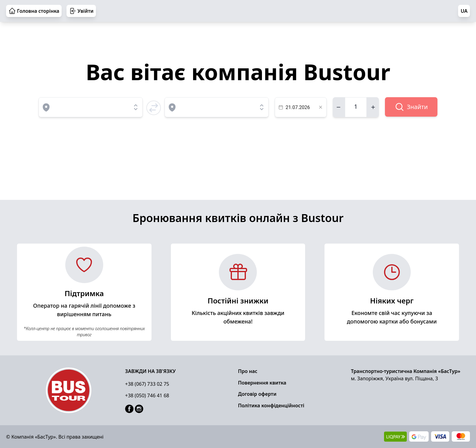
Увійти (81, 11)
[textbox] (301, 107)
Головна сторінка (34, 11)
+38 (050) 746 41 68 (147, 395)
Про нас (248, 371)
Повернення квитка (262, 383)
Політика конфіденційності (271, 405)
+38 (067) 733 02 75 (147, 384)
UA (464, 11)
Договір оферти (257, 394)
